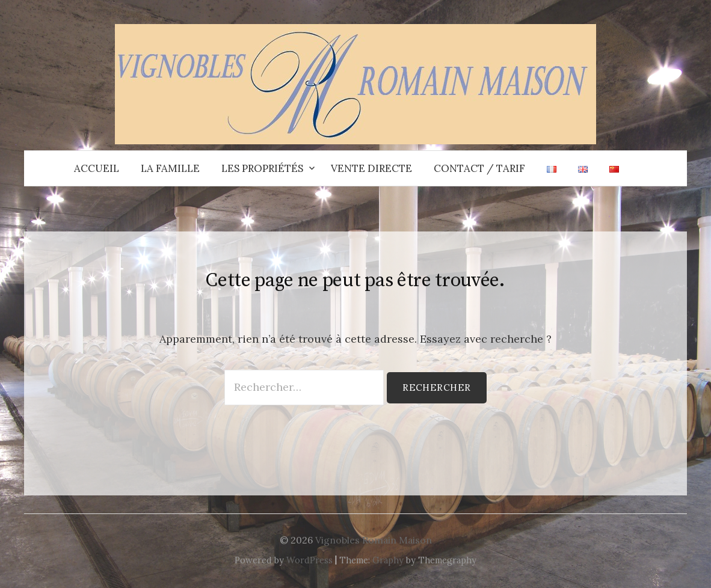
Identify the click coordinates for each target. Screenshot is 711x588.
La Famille (170, 168)
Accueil (97, 168)
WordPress (309, 560)
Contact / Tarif (479, 168)
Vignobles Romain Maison (374, 540)
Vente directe (371, 168)
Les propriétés (262, 168)
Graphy (388, 560)
